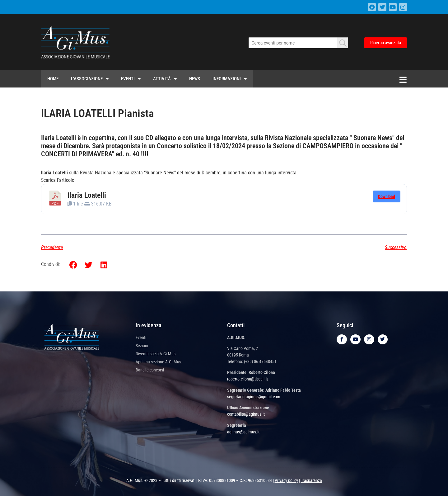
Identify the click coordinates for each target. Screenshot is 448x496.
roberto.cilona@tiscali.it (247, 379)
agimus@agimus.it (243, 432)
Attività (165, 79)
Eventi (131, 79)
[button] (73, 265)
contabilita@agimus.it (246, 414)
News (195, 79)
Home (53, 79)
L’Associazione (90, 79)
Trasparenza (311, 480)
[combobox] (298, 43)
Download (387, 196)
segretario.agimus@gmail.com (254, 397)
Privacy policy (286, 480)
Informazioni (230, 79)
